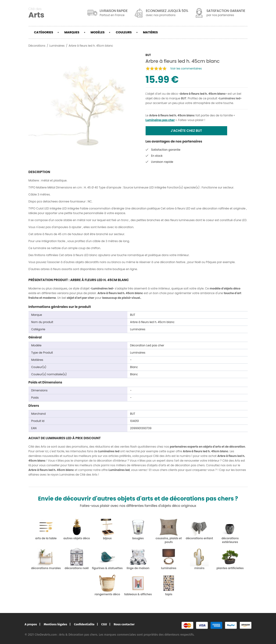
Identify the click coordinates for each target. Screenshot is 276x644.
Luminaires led (230, 98)
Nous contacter (124, 624)
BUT (184, 98)
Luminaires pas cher (160, 120)
